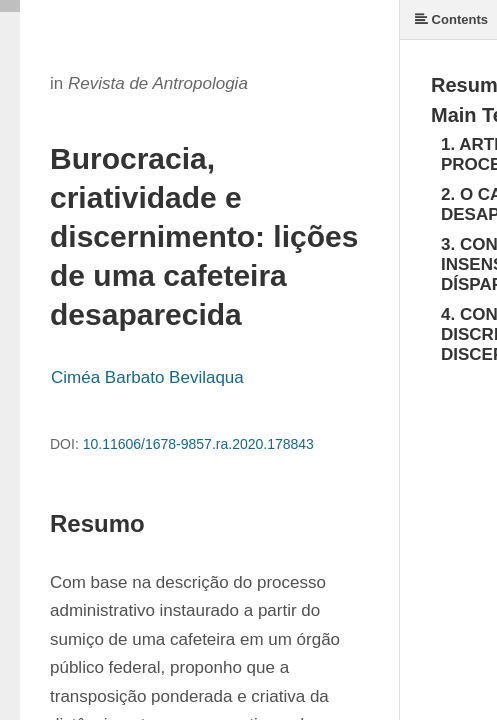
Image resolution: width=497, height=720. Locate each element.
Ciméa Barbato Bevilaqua (147, 377)
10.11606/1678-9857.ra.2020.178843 (198, 444)
